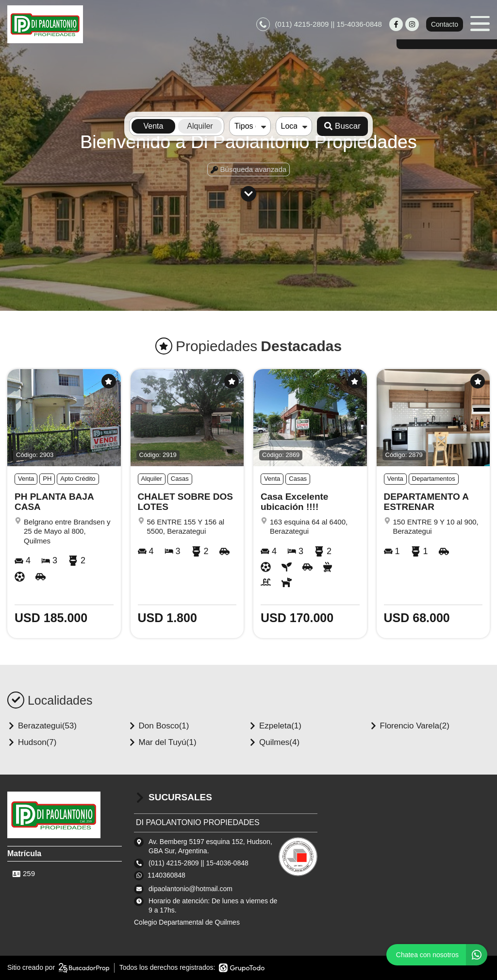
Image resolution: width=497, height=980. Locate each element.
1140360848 (166, 875)
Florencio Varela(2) (409, 726)
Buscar (342, 126)
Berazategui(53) (42, 726)
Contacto (445, 24)
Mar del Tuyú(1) (162, 742)
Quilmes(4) (274, 742)
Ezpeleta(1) (275, 726)
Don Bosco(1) (159, 726)
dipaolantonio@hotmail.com (191, 889)
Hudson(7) (32, 742)
